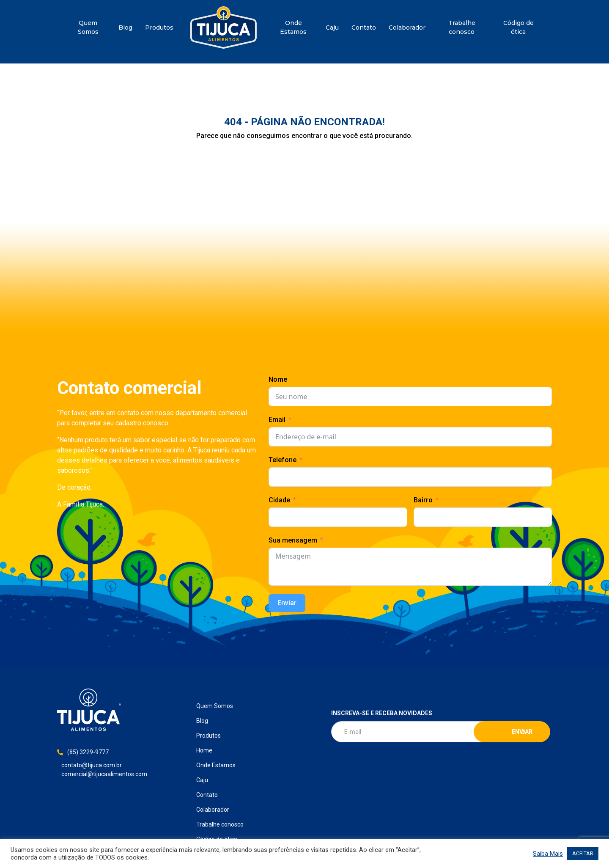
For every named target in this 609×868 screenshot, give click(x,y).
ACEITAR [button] (583, 853)
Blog (125, 28)
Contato (364, 28)
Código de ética (518, 27)
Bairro (423, 500)
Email (277, 420)
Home (224, 28)
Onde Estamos (293, 27)
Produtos (159, 28)
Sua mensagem (293, 540)
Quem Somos (88, 27)
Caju (332, 28)
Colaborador (407, 28)
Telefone (283, 460)
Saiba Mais (548, 854)
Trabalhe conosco (462, 27)
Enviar (287, 603)
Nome (278, 379)
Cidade (279, 500)
